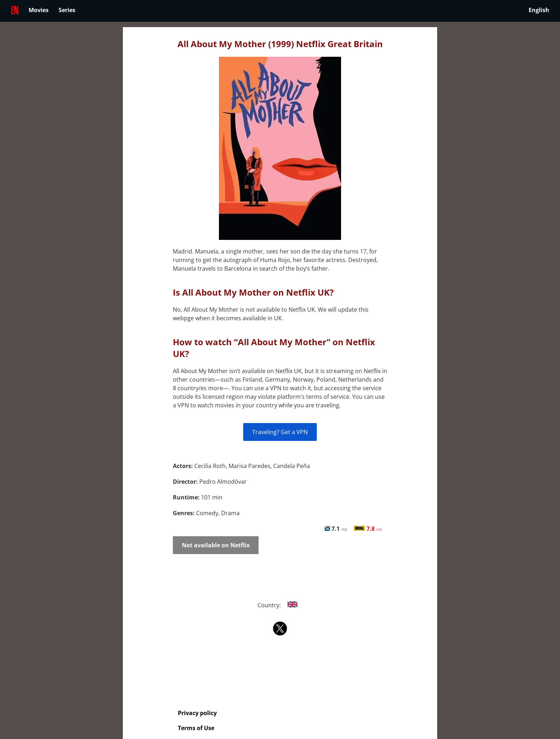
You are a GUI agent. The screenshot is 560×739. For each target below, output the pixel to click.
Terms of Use (196, 728)
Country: (280, 605)
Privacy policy (197, 713)
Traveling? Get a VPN (280, 432)
